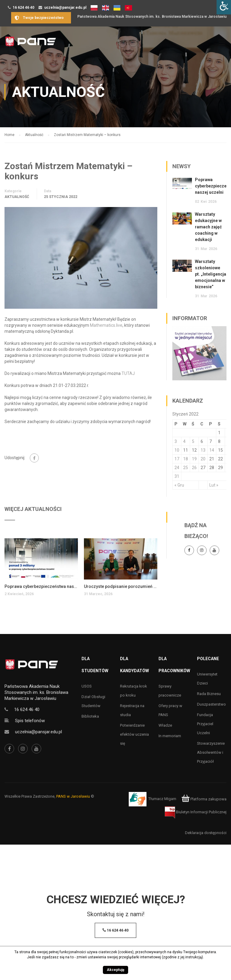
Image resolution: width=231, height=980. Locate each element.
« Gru (179, 485)
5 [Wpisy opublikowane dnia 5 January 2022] (193, 441)
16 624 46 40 (23, 8)
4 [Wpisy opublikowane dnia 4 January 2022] (184, 441)
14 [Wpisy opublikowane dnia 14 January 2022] (212, 450)
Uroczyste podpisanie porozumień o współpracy (121, 586)
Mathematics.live (106, 325)
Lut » (214, 485)
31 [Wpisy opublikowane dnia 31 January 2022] (177, 476)
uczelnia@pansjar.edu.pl (65, 8)
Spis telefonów (30, 721)
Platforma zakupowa (204, 799)
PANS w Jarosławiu (73, 796)
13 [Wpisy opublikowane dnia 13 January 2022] (203, 450)
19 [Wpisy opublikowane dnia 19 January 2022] (194, 459)
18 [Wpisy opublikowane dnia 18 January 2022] (186, 459)
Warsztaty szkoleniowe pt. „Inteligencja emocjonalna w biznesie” (211, 274)
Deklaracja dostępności (206, 833)
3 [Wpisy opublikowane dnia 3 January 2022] (176, 441)
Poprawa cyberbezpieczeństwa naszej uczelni (41, 586)
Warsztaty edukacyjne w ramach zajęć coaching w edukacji (208, 227)
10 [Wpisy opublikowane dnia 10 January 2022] (177, 450)
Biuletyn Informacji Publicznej (196, 812)
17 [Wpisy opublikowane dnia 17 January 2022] (177, 459)
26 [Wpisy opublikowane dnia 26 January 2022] (194, 468)
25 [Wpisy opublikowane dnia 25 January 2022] (186, 468)
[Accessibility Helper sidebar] (224, 7)
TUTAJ (128, 373)
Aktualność (17, 197)
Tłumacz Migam (162, 799)
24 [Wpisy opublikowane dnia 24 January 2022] (177, 468)
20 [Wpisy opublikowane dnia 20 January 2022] (203, 459)
